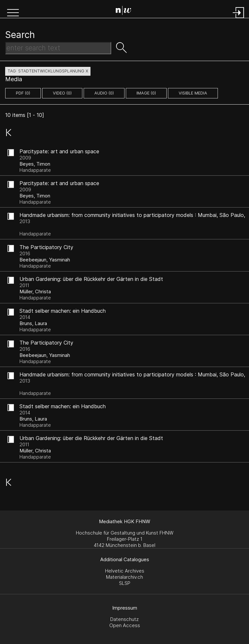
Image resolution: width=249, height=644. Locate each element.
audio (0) (104, 93)
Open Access (125, 625)
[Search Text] (58, 48)
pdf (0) (23, 93)
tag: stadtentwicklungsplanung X (48, 71)
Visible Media (193, 93)
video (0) (62, 93)
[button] (13, 13)
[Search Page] (126, 11)
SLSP (125, 583)
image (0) (146, 93)
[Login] (239, 19)
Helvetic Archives (125, 571)
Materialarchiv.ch (124, 577)
